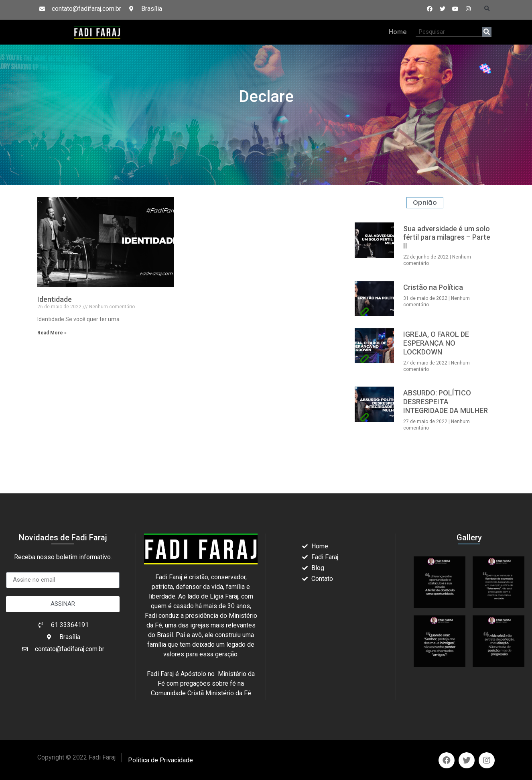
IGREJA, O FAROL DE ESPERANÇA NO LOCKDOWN (436, 343)
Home (398, 32)
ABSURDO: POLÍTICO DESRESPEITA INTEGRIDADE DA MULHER (446, 401)
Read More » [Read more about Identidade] (52, 333)
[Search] (487, 32)
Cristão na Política (433, 287)
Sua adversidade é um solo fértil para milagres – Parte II (447, 237)
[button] (487, 9)
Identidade (55, 299)
